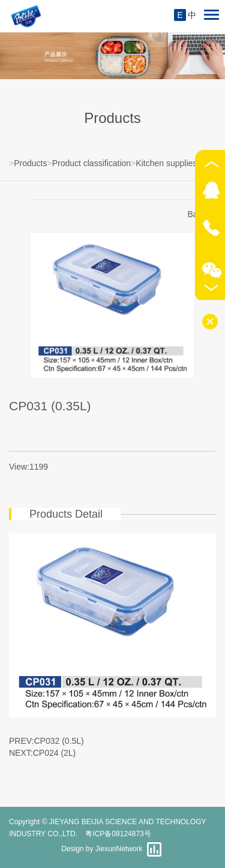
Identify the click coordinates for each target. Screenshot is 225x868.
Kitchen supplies (166, 163)
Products (30, 163)
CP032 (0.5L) (59, 741)
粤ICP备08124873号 (118, 834)
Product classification (92, 163)
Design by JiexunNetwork (102, 849)
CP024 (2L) (55, 753)
